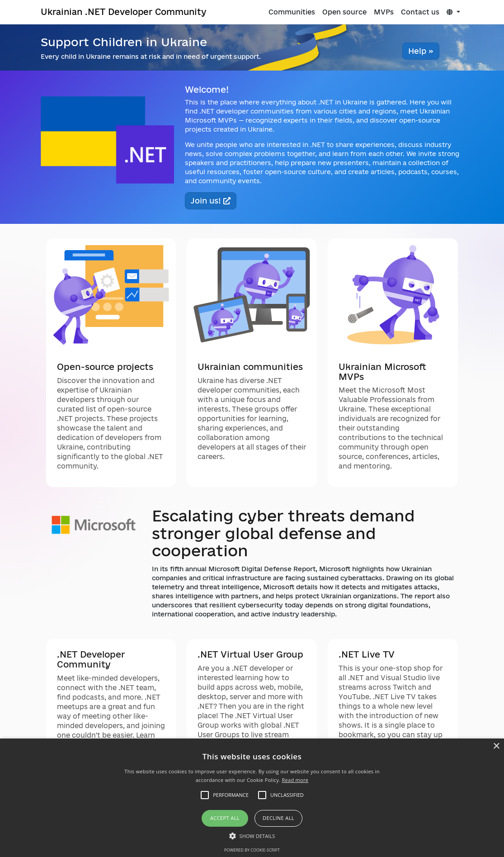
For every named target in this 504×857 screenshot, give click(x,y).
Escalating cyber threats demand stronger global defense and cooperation (283, 533)
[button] (252, 836)
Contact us (420, 12)
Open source (344, 12)
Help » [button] (421, 51)
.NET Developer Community (91, 659)
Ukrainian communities (250, 367)
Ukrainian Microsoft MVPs (382, 372)
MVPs (384, 12)
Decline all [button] (278, 818)
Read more (295, 780)
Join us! (211, 201)
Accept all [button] (225, 818)
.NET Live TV (367, 654)
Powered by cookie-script (252, 850)
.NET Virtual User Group (250, 654)
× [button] (496, 746)
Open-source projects (105, 367)
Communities (292, 12)
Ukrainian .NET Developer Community (123, 12)
